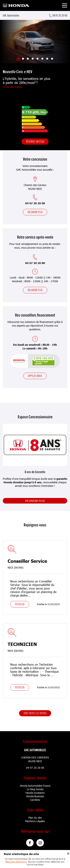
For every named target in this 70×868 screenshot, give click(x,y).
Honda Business (35, 796)
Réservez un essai (35, 141)
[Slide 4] (33, 59)
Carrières (35, 800)
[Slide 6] (42, 59)
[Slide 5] (38, 59)
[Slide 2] (23, 59)
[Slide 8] (52, 59)
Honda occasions (35, 793)
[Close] (68, 853)
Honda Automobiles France (35, 786)
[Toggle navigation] (65, 6)
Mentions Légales (35, 821)
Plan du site (35, 818)
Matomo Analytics (16, 862)
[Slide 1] (18, 59)
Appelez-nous (35, 376)
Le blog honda (35, 789)
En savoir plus (35, 212)
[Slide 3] (28, 59)
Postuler (20, 604)
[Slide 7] (47, 59)
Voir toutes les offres (35, 713)
